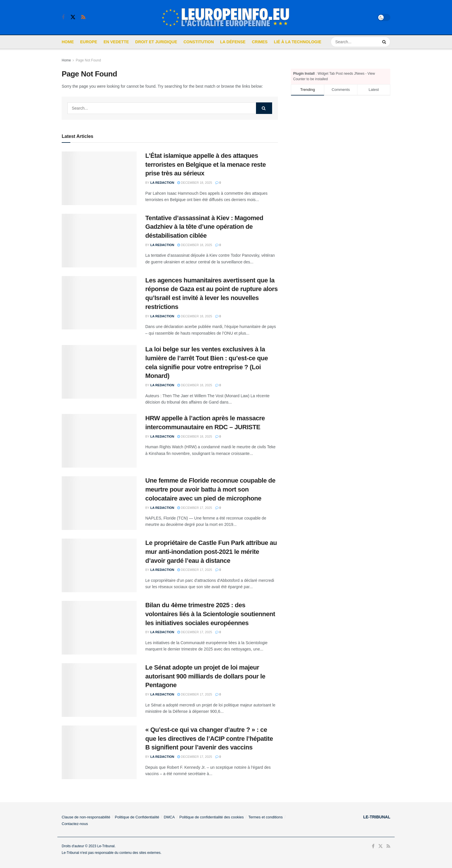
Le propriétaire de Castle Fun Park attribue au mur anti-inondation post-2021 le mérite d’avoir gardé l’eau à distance (211, 552)
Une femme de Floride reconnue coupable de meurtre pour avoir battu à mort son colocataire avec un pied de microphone (210, 489)
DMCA (169, 817)
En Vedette (116, 42)
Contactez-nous (75, 824)
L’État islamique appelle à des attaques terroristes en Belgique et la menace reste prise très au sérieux (206, 165)
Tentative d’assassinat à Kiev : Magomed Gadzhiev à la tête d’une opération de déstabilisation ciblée (204, 227)
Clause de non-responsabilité (86, 817)
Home (68, 42)
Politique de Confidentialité (137, 817)
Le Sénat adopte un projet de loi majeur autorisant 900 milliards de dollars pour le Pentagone (205, 676)
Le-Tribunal (106, 846)
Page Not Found (88, 60)
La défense (233, 42)
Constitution (199, 42)
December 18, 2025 (195, 183)
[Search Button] (385, 42)
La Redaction (162, 183)
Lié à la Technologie (297, 42)
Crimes (260, 42)
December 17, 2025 (195, 508)
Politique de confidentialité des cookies (211, 817)
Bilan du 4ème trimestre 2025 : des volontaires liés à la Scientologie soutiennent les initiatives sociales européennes (210, 614)
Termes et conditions (265, 817)
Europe (89, 42)
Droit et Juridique (156, 42)
